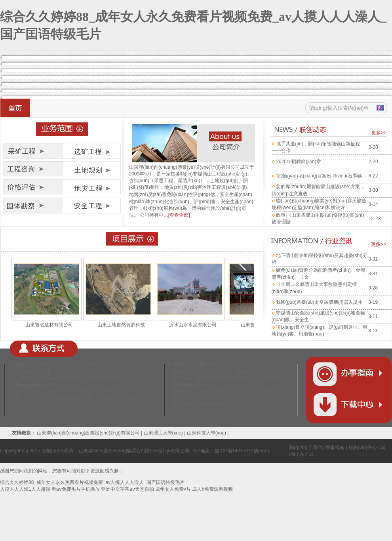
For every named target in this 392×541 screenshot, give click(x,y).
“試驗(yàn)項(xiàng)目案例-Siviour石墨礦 (319, 176)
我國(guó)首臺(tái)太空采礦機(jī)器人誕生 (319, 302)
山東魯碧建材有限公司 (49, 325)
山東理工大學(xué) (163, 433)
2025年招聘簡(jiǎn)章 (299, 162)
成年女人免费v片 (173, 489)
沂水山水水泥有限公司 (193, 325)
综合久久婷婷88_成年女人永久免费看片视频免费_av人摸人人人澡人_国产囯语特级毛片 (92, 482)
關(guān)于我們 (305, 448)
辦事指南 (335, 448)
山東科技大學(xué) (206, 433)
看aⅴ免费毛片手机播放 (76, 489)
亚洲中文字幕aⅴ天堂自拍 (127, 489)
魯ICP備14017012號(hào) (242, 451)
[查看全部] (179, 215)
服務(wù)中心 (363, 448)
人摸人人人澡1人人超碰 (25, 489)
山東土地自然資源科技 (121, 325)
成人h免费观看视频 (212, 489)
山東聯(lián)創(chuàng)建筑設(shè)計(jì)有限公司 (89, 433)
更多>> (379, 133)
